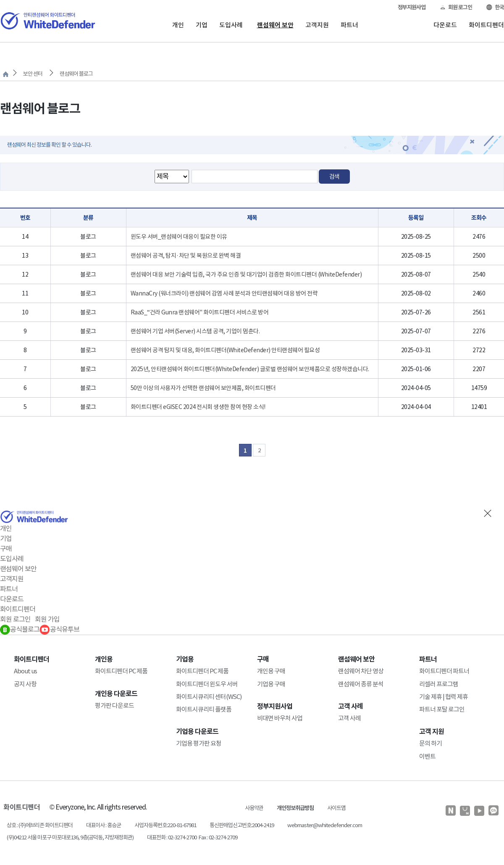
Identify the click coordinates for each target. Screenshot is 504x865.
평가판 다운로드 (114, 705)
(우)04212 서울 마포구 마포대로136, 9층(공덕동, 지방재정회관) (70, 837)
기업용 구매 (271, 684)
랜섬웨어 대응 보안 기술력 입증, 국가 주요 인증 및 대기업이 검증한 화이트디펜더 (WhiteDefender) (246, 274)
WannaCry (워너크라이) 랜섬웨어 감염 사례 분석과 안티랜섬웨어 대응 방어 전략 (224, 293)
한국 (495, 7)
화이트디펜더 (486, 25)
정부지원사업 (412, 7)
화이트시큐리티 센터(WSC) (209, 697)
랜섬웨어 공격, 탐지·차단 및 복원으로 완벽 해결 (186, 256)
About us (25, 671)
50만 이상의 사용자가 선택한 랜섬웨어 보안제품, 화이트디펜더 (203, 388)
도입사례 (231, 25)
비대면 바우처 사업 (280, 718)
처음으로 (6, 74)
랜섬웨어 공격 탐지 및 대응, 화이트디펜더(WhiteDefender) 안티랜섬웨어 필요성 (225, 350)
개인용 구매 (271, 671)
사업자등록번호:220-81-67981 (165, 825)
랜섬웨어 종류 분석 (361, 684)
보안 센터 (33, 74)
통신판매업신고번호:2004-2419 (242, 825)
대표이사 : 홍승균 (104, 825)
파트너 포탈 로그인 (442, 709)
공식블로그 (20, 629)
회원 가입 (47, 619)
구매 (6, 549)
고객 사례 (349, 718)
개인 (178, 25)
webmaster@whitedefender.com (325, 825)
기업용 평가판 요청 (199, 743)
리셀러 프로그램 (439, 684)
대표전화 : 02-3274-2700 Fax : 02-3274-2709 (192, 837)
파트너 (349, 25)
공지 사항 (25, 684)
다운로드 (445, 25)
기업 (202, 25)
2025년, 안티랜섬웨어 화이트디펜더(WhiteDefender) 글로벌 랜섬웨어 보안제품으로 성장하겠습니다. (250, 369)
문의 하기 (430, 743)
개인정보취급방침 (295, 808)
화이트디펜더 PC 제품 (121, 671)
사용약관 (254, 808)
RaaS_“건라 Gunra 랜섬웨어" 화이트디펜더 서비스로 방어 (200, 312)
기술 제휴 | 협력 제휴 (444, 697)
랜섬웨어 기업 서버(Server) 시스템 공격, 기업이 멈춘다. (195, 331)
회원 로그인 (456, 7)
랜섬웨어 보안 (275, 25)
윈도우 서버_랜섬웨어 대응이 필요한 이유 (179, 237)
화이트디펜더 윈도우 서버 (207, 684)
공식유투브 (59, 629)
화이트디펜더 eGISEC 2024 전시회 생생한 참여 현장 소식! (198, 407)
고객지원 (317, 25)
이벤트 (427, 756)
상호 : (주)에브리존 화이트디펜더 (40, 825)
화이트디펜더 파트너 (444, 671)
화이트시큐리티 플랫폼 (204, 709)
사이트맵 (336, 808)
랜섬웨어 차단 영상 (361, 671)
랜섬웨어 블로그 (76, 74)
